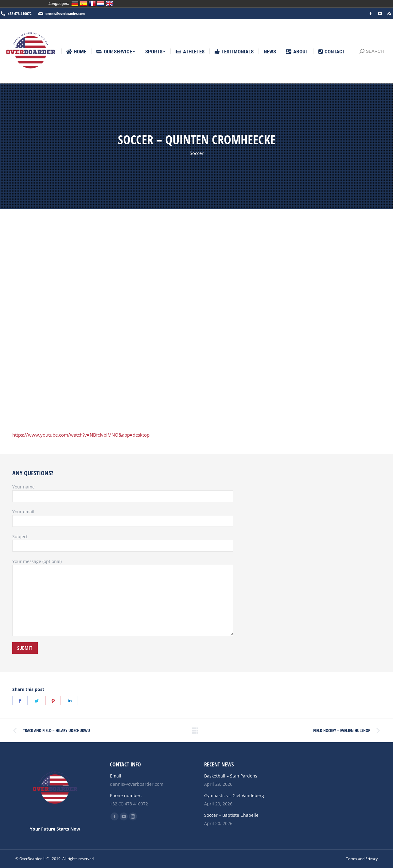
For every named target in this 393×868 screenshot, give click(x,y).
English (109, 4)
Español (84, 4)
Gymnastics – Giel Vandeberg (234, 795)
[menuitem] (76, 52)
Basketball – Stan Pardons (231, 776)
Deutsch (75, 4)
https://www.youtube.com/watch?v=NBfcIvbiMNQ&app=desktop (81, 435)
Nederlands (101, 4)
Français (92, 4)
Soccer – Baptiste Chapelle (231, 815)
